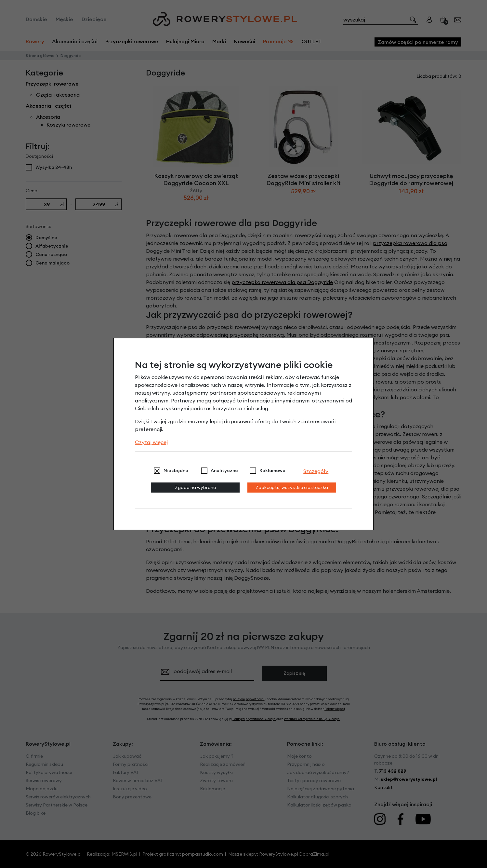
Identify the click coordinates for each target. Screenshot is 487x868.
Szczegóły (316, 471)
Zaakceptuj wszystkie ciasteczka (292, 487)
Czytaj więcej (151, 442)
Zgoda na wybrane (195, 487)
